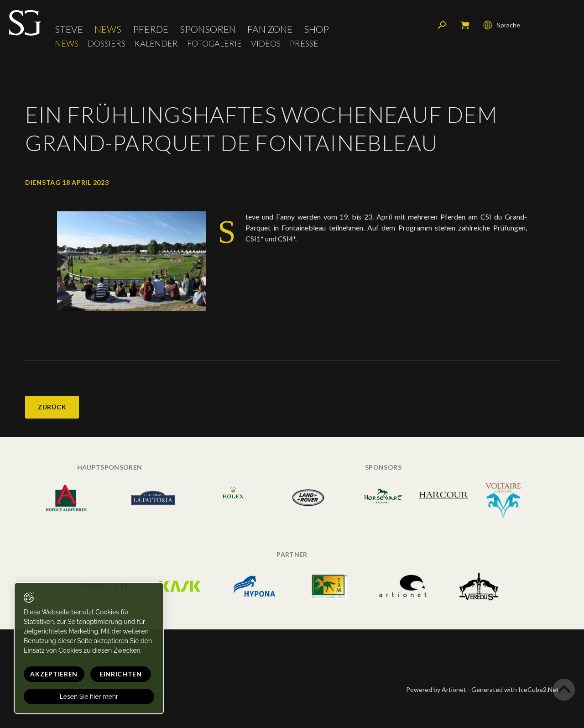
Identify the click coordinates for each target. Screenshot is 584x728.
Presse (304, 44)
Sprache (502, 25)
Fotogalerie (214, 44)
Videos (266, 44)
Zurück (52, 407)
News (108, 29)
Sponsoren (208, 29)
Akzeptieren (53, 674)
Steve (69, 29)
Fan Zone (270, 29)
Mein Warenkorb (465, 25)
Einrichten (119, 674)
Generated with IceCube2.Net (515, 689)
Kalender (156, 44)
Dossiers (107, 44)
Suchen (442, 25)
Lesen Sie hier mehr (88, 697)
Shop (316, 29)
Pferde (151, 29)
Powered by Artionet (436, 689)
